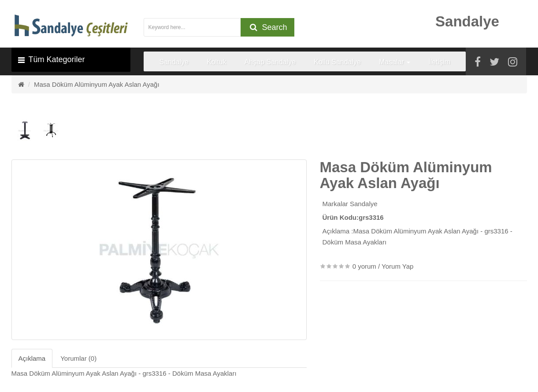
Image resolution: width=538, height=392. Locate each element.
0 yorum (364, 266)
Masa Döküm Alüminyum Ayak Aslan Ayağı (97, 84)
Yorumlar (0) (78, 358)
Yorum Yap (397, 266)
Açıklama (32, 358)
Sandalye (364, 204)
